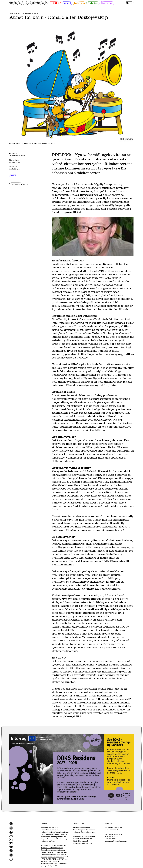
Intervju (79, 3)
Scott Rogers (15, 13)
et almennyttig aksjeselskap (54, 856)
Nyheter (93, 3)
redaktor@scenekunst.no (84, 832)
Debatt (67, 3)
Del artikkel (18, 184)
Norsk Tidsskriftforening (52, 848)
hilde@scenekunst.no (82, 843)
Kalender (107, 3)
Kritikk (54, 3)
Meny (129, 3)
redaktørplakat (48, 841)
